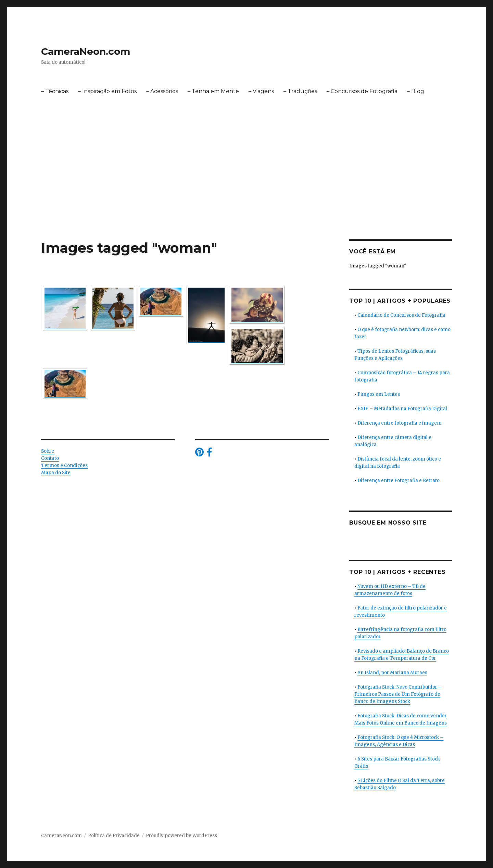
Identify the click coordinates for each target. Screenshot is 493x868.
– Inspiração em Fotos (107, 91)
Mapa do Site (56, 473)
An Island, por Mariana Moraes (392, 673)
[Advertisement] (246, 189)
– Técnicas (55, 91)
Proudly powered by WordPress (181, 836)
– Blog (416, 91)
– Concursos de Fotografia (362, 91)
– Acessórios (162, 91)
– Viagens (261, 91)
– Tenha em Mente (213, 91)
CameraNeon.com (86, 51)
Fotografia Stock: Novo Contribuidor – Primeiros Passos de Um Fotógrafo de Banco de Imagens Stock (398, 694)
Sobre (48, 451)
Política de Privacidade (114, 836)
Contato (50, 458)
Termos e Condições (64, 466)
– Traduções (300, 91)
